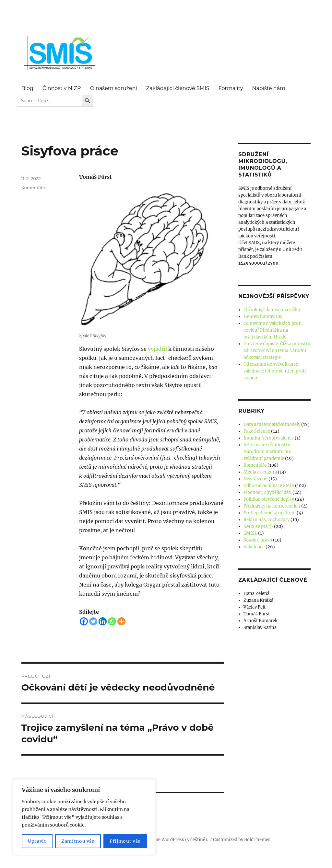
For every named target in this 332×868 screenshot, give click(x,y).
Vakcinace (254, 547)
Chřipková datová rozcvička (272, 310)
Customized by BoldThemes (242, 840)
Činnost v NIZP (62, 88)
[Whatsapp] (112, 621)
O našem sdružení (113, 88)
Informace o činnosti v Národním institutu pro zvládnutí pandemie (267, 452)
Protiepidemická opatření (270, 513)
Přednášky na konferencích (272, 506)
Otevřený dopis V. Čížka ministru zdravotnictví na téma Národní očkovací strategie (277, 351)
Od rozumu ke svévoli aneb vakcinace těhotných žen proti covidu (275, 371)
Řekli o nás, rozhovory (267, 520)
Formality (231, 88)
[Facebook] (84, 621)
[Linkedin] (103, 621)
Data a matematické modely (272, 424)
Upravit (37, 841)
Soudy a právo (258, 540)
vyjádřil (157, 349)
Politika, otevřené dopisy (269, 499)
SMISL (250, 533)
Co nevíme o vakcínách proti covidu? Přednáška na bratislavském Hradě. (273, 330)
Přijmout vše (125, 841)
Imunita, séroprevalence (269, 438)
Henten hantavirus (263, 317)
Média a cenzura (260, 472)
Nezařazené (255, 479)
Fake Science (257, 431)
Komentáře (33, 188)
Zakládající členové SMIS (178, 88)
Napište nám (269, 88)
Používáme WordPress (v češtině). (173, 840)
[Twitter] (93, 621)
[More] (121, 621)
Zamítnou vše (78, 841)
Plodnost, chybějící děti (267, 492)
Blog (27, 88)
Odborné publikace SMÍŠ (269, 486)
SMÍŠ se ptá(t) (258, 526)
